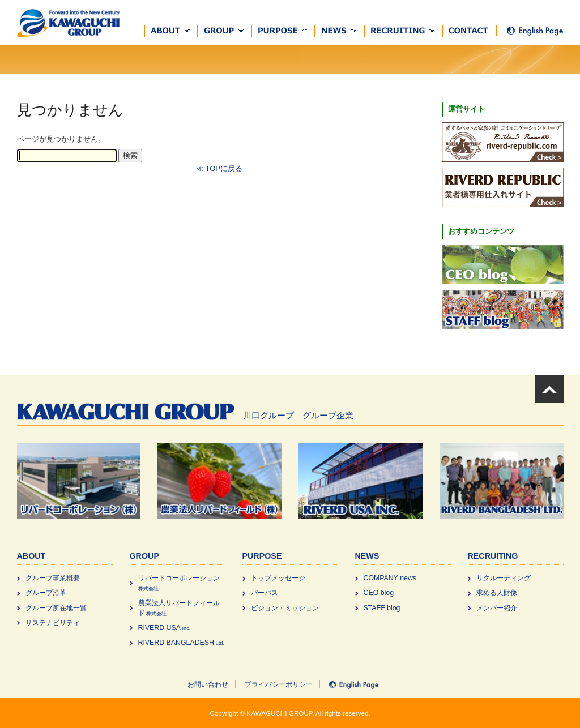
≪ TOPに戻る (219, 168)
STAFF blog (382, 608)
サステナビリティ (53, 623)
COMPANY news (390, 578)
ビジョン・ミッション (285, 608)
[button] (171, 31)
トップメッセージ (278, 578)
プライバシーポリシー (279, 684)
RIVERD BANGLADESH (181, 643)
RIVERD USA (165, 628)
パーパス (265, 593)
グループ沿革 (46, 593)
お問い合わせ (208, 684)
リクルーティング (504, 578)
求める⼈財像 (497, 593)
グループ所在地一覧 (56, 608)
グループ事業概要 (53, 578)
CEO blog (379, 593)
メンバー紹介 (497, 608)
